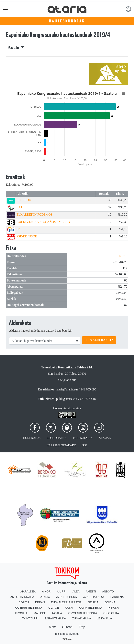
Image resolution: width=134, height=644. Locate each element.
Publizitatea (83, 438)
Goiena (110, 602)
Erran (40, 602)
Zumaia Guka (82, 618)
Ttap (82, 627)
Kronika (21, 613)
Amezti (91, 591)
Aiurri (61, 591)
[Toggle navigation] (5, 9)
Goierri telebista (29, 608)
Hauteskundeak (67, 21)
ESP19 (123, 256)
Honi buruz (32, 438)
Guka (69, 608)
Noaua (57, 613)
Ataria (45, 597)
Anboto (108, 591)
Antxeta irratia (22, 597)
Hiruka (114, 608)
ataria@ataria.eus (67, 389)
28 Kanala (105, 618)
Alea (76, 591)
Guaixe (54, 608)
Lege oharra (57, 438)
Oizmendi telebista (83, 613)
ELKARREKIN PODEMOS (34, 215)
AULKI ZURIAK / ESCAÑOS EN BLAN (43, 222)
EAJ (19, 207)
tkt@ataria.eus (67, 380)
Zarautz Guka (55, 618)
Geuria (93, 602)
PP (18, 229)
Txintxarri (30, 618)
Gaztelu (17, 48)
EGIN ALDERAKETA (99, 340)
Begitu (24, 602)
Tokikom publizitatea (67, 634)
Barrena (117, 597)
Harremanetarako (61, 445)
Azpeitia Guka (67, 597)
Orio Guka (111, 613)
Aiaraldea (28, 591)
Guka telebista (91, 608)
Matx (52, 627)
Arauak (105, 438)
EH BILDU (24, 200)
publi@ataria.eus (67, 399)
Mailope (40, 613)
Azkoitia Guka (94, 597)
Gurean (67, 627)
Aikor (46, 591)
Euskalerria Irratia (66, 602)
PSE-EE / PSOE (27, 236)
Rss (85, 445)
